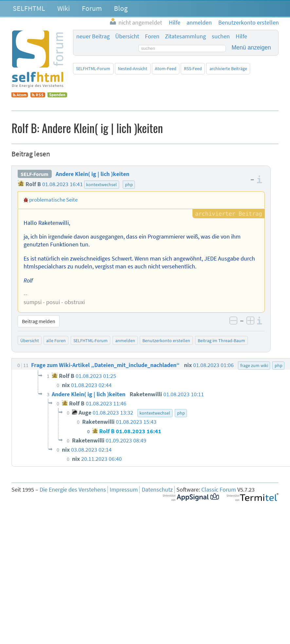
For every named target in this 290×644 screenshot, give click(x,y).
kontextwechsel (101, 185)
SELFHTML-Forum (93, 68)
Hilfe (241, 36)
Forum (92, 8)
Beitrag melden (39, 321)
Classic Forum (219, 490)
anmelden (125, 341)
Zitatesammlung (185, 36)
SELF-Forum (35, 174)
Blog (121, 8)
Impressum (124, 490)
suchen (221, 36)
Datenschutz (157, 490)
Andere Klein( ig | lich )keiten (92, 174)
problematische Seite (53, 200)
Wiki (63, 8)
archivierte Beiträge (228, 68)
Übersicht (127, 36)
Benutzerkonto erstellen (166, 341)
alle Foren (56, 341)
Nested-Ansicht (133, 68)
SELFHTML (29, 8)
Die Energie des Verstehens (73, 490)
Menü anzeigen (251, 48)
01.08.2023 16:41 (63, 184)
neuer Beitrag (93, 36)
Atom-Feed (166, 68)
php (129, 185)
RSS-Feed (193, 68)
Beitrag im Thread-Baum (221, 341)
